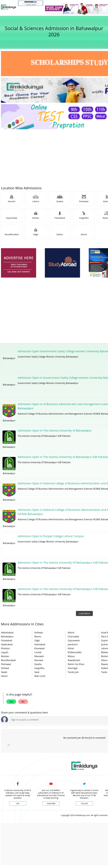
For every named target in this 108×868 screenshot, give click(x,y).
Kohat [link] (71, 648)
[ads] (19, 263)
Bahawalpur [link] (7, 636)
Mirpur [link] (71, 656)
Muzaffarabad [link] (8, 660)
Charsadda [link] (73, 636)
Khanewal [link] (39, 648)
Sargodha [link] (39, 668)
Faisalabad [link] (7, 640)
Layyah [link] (5, 652)
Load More (84, 613)
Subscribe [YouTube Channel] (51, 804)
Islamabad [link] (40, 644)
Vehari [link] (4, 676)
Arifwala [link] (39, 633)
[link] (31, 3)
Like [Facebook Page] (18, 804)
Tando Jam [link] (73, 672)
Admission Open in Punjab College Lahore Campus (51, 536)
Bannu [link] (38, 636)
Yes (11, 702)
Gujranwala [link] (74, 640)
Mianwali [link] (39, 656)
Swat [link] (37, 672)
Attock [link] (71, 633)
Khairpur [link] (6, 648)
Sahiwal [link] (5, 668)
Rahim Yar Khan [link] (76, 664)
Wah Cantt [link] (40, 676)
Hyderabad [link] (7, 644)
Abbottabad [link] (7, 633)
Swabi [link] (4, 672)
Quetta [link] (38, 664)
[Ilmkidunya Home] (9, 7)
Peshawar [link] (6, 664)
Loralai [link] (38, 652)
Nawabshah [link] (74, 660)
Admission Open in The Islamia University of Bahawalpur (55, 430)
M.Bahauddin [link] (75, 652)
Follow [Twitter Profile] (84, 804)
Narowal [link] (39, 660)
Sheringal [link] (73, 668)
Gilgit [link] (37, 640)
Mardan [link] (5, 656)
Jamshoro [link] (73, 644)
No (23, 702)
